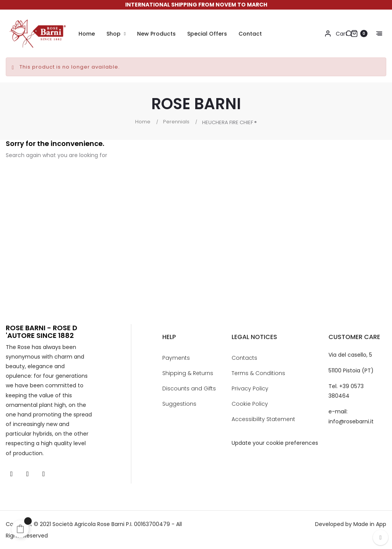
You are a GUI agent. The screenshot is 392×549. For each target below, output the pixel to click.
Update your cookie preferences (275, 443)
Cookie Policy (250, 404)
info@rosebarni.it (351, 421)
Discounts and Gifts (189, 388)
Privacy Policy (250, 388)
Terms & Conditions (258, 373)
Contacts (244, 358)
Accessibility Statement (263, 419)
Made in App (370, 524)
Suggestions (179, 404)
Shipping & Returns (188, 373)
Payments (176, 358)
